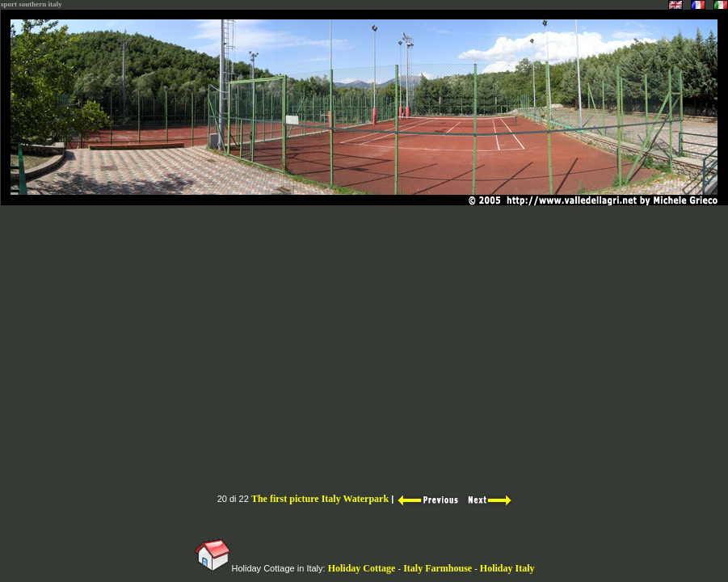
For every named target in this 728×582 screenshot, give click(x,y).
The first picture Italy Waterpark (320, 499)
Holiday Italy (507, 568)
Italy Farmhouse (439, 568)
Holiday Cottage (362, 568)
